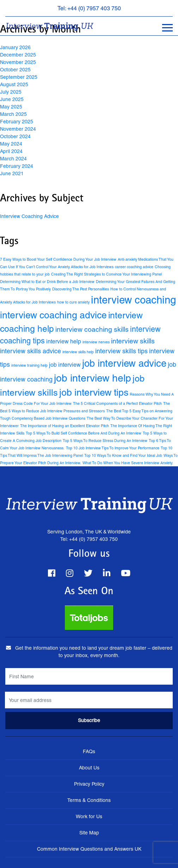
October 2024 (15, 136)
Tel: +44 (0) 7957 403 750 (89, 8)
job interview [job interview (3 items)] (65, 365)
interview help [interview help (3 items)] (64, 341)
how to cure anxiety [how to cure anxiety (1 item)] (73, 302)
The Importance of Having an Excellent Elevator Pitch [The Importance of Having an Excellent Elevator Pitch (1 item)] (65, 426)
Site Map (89, 833)
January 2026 (15, 47)
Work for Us (89, 816)
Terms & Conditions (89, 800)
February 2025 (17, 122)
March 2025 (13, 114)
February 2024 (17, 166)
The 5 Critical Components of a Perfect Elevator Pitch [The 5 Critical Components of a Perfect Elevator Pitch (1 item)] (117, 403)
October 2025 (15, 70)
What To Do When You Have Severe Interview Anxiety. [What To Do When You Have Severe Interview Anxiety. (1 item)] (128, 463)
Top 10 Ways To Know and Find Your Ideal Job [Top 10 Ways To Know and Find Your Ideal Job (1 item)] (123, 455)
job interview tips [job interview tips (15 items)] (94, 392)
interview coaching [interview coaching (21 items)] (133, 300)
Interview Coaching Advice (29, 216)
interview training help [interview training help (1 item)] (29, 365)
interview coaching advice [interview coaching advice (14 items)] (53, 315)
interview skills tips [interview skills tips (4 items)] (121, 351)
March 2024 (13, 159)
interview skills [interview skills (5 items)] (133, 341)
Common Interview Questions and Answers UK (89, 849)
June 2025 (12, 99)
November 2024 (18, 129)
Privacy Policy (89, 784)
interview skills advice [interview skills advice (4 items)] (30, 351)
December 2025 (18, 55)
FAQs (89, 751)
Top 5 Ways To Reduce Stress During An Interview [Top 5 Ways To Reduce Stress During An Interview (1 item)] (105, 441)
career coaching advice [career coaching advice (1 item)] (134, 267)
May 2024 (11, 144)
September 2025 (19, 77)
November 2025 (18, 62)
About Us (89, 768)
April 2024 (11, 151)
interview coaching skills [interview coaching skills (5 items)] (92, 329)
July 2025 (11, 92)
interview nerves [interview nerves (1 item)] (96, 342)
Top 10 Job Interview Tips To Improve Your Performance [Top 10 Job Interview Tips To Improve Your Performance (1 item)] (113, 448)
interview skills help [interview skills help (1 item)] (78, 352)
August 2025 (14, 84)
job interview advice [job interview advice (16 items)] (124, 363)
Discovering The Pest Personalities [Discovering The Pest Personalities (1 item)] (81, 289)
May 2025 (11, 107)
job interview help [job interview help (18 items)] (93, 378)
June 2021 (12, 173)
